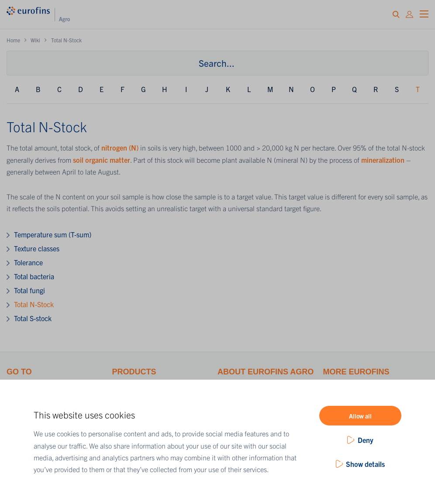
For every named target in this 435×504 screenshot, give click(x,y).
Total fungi (29, 290)
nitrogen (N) (120, 147)
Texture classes (37, 248)
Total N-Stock (34, 304)
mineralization (384, 160)
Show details (365, 464)
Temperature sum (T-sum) (53, 234)
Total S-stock (33, 318)
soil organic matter (102, 160)
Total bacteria (34, 276)
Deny (366, 440)
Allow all (360, 416)
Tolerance (28, 262)
